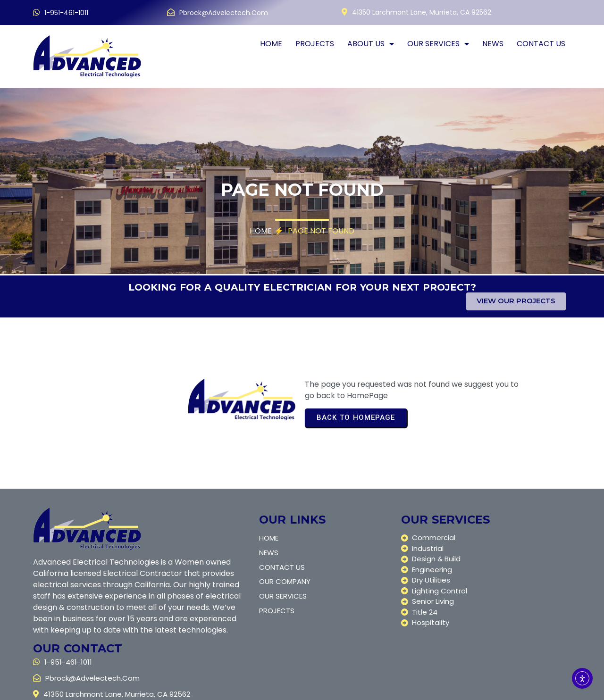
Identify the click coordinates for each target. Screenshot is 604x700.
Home (261, 232)
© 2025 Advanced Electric (81, 689)
